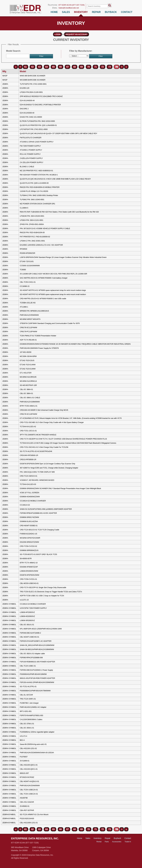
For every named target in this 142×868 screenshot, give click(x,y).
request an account (77, 34)
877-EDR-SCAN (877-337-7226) (72, 5)
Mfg (4, 71)
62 (32, 67)
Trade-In (128, 842)
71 (95, 67)
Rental (99, 842)
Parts (107, 842)
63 (39, 67)
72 (103, 67)
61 (25, 67)
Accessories (117, 842)
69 (81, 67)
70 (89, 67)
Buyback (117, 838)
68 (75, 67)
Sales (66, 12)
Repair (96, 12)
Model (23, 71)
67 (67, 67)
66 (61, 67)
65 (53, 67)
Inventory (81, 12)
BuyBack (111, 12)
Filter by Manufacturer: (81, 51)
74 (117, 67)
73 (109, 67)
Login (57, 34)
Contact (127, 12)
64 (47, 67)
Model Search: (13, 51)
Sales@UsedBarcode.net (69, 8)
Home (54, 12)
